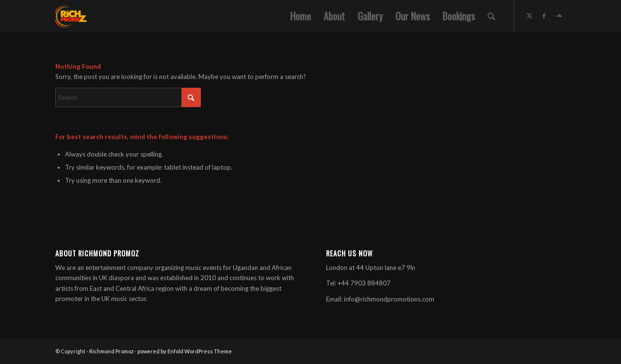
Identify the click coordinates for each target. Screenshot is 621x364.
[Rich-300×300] (71, 16)
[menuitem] (301, 16)
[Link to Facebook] (544, 16)
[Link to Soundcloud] (558, 16)
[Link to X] (529, 16)
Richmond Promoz (111, 351)
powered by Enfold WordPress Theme (185, 351)
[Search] (491, 16)
